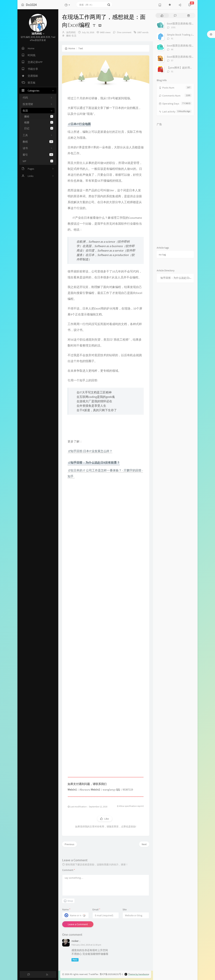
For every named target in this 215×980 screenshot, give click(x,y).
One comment (124, 32)
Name (66, 909)
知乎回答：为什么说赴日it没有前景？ (176, 278)
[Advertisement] (106, 642)
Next (144, 844)
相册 (39, 122)
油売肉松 (71, 32)
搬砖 (39, 117)
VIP (38, 161)
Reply (75, 960)
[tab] (162, 15)
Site (125, 909)
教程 (38, 142)
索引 (38, 155)
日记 (39, 128)
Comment (69, 870)
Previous (69, 844)
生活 (74, 36)
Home (70, 48)
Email (96, 909)
